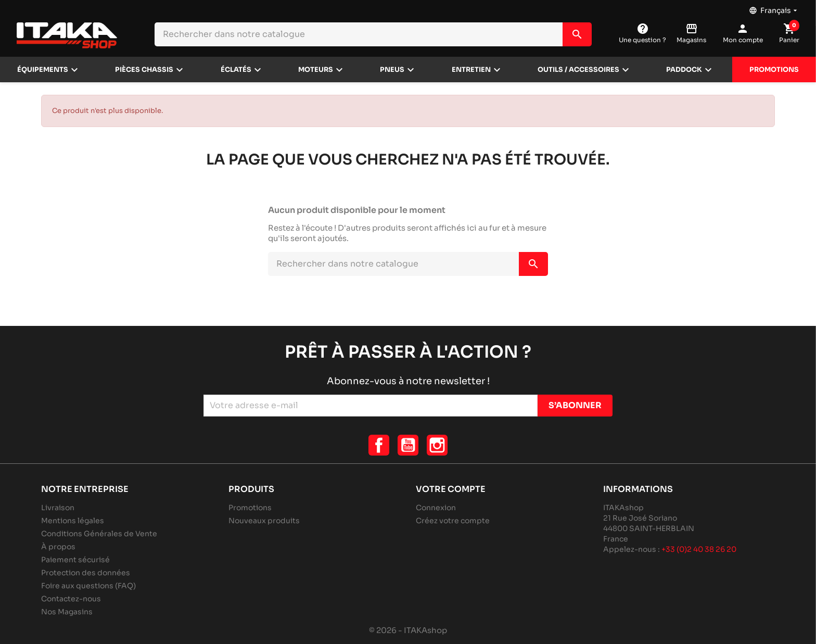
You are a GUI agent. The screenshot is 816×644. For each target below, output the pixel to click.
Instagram (437, 445)
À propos (58, 547)
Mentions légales (73, 521)
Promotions (774, 70)
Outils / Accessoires (578, 70)
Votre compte (451, 489)
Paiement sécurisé (75, 560)
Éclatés (236, 70)
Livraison (58, 508)
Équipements (43, 70)
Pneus (392, 70)
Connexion (436, 508)
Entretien (471, 70)
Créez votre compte (453, 521)
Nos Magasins (67, 612)
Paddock (684, 70)
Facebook (379, 445)
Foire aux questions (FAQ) (88, 586)
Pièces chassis (144, 70)
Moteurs (316, 70)
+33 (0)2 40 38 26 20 (699, 549)
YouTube (408, 445)
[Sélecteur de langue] (774, 8)
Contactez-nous (71, 599)
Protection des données (86, 573)
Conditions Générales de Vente (99, 534)
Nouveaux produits (264, 521)
